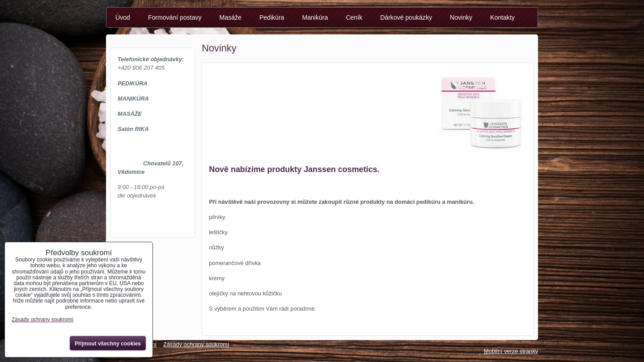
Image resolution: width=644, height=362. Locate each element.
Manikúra (315, 17)
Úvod (123, 17)
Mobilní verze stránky (511, 351)
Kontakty (502, 17)
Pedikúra (272, 17)
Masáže (231, 17)
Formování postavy (175, 17)
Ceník (354, 17)
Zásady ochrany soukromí (196, 344)
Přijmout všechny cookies (108, 344)
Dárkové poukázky (406, 17)
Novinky (461, 17)
